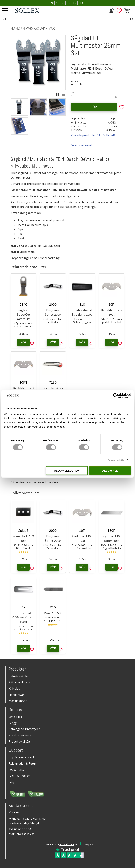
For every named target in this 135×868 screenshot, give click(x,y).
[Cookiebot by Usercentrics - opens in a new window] (116, 396)
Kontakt (14, 812)
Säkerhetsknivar (20, 682)
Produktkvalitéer (20, 741)
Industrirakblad (19, 676)
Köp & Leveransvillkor (23, 757)
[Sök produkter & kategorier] (64, 19)
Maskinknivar (18, 701)
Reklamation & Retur (22, 763)
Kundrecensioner (20, 735)
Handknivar (16, 695)
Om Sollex (15, 717)
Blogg (13, 723)
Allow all (110, 471)
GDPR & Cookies (20, 776)
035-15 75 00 (23, 829)
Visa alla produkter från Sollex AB (93, 135)
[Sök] (132, 19)
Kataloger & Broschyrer (24, 729)
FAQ (11, 782)
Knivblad (14, 689)
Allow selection (67, 471)
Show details (116, 460)
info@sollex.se (25, 834)
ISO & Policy (17, 770)
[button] (5, 11)
